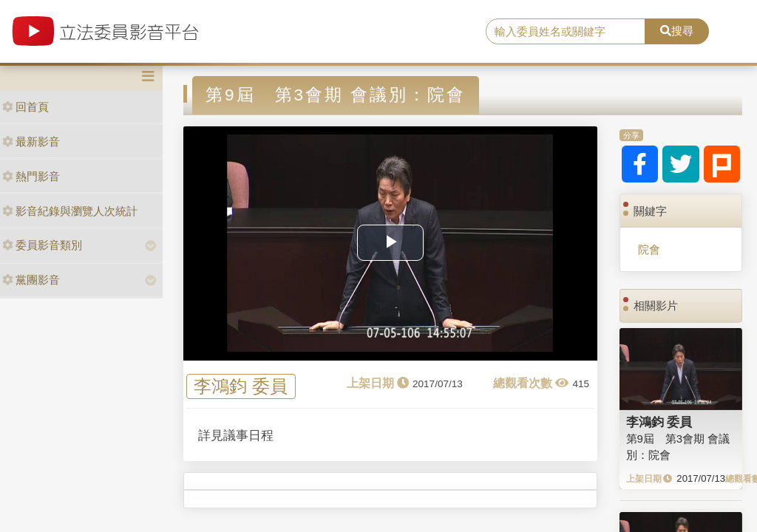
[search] (566, 32)
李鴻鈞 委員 (241, 387)
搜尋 (677, 31)
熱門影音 (31, 176)
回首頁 (26, 107)
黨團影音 (31, 280)
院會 (649, 249)
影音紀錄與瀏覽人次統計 (70, 211)
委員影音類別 (42, 245)
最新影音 (31, 141)
